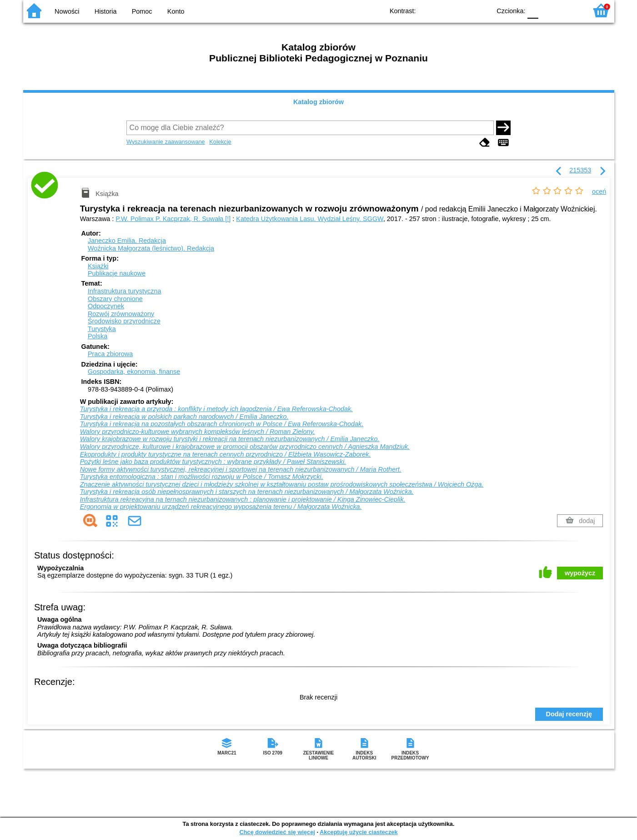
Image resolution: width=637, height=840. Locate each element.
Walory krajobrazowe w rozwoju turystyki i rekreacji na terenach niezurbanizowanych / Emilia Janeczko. (230, 439)
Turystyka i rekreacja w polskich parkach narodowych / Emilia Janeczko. (184, 417)
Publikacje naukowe (117, 273)
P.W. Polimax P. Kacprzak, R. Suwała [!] (173, 219)
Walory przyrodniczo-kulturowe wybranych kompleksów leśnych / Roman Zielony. (198, 432)
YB (463, 10)
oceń (599, 191)
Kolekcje (220, 142)
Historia (106, 11)
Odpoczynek (106, 306)
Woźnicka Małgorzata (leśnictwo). (151, 248)
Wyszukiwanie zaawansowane (166, 142)
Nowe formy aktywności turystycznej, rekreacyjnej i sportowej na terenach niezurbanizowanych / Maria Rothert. (241, 469)
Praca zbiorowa (110, 354)
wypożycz (580, 573)
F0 (533, 10)
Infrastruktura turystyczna (125, 291)
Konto (176, 11)
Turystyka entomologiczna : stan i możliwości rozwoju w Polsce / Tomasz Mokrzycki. (202, 477)
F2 (570, 10)
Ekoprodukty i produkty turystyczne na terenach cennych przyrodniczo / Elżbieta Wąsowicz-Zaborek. (226, 454)
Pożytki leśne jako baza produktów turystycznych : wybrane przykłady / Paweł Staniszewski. (213, 462)
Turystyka (102, 329)
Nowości (67, 11)
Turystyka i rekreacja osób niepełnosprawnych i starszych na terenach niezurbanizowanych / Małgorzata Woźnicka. (247, 492)
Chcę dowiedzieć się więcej (277, 832)
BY (481, 10)
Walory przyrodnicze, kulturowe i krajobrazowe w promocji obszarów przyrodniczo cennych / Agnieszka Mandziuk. (245, 447)
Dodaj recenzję (569, 714)
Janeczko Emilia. (127, 241)
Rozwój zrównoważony (121, 314)
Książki (98, 266)
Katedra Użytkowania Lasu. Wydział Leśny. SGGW (310, 219)
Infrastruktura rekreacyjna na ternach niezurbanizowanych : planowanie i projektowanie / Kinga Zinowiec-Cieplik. (243, 499)
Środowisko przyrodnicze (124, 321)
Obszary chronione (115, 299)
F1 (549, 10)
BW (445, 10)
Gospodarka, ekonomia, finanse (134, 372)
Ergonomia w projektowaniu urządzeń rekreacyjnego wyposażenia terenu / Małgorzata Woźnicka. (221, 507)
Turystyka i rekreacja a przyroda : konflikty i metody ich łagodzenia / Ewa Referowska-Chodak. (216, 409)
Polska (98, 336)
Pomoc (142, 11)
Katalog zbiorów (318, 102)
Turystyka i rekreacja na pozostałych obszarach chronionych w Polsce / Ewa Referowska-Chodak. (222, 424)
